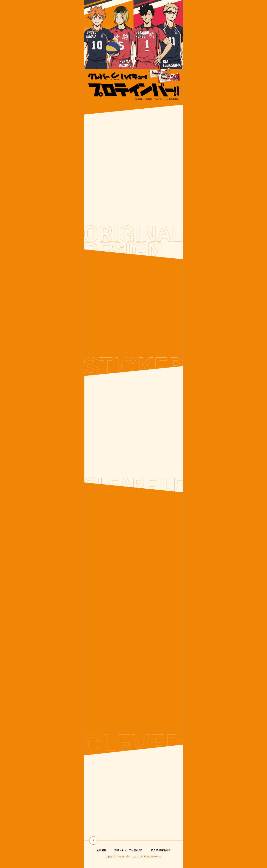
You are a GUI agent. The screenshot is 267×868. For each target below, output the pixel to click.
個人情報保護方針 (161, 850)
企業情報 (101, 850)
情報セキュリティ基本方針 (129, 850)
